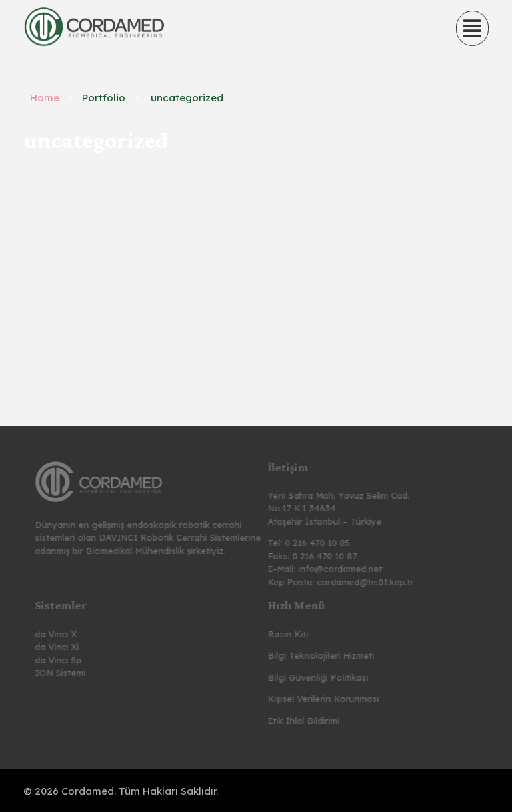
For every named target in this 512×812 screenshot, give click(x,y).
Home (45, 98)
